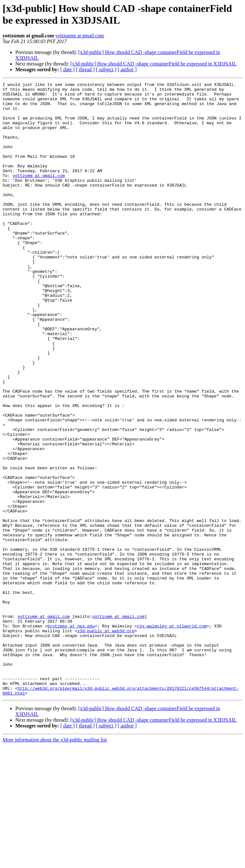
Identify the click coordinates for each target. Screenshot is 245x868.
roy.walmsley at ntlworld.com (172, 735)
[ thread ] (85, 69)
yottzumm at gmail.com (79, 36)
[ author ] (127, 69)
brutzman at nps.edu (71, 735)
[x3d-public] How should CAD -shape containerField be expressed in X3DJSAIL (153, 64)
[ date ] (67, 69)
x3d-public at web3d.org (106, 741)
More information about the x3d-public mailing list (55, 862)
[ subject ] (106, 69)
